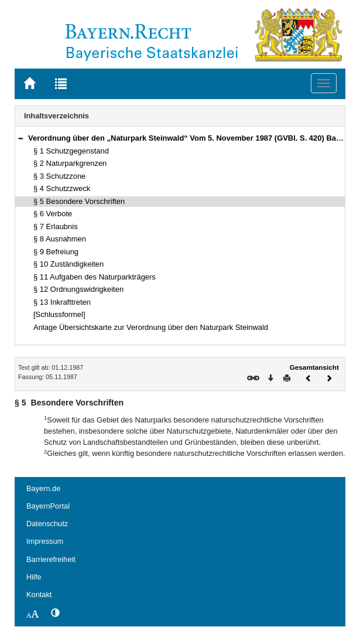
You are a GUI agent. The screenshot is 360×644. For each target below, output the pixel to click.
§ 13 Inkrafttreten (62, 302)
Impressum (45, 541)
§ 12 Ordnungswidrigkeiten (78, 289)
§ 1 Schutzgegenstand (71, 151)
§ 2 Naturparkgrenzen (70, 163)
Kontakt (39, 594)
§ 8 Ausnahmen (60, 239)
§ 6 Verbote (53, 214)
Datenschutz (47, 524)
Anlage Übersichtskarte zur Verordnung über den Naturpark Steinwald (151, 327)
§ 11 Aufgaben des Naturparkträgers (95, 277)
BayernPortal (48, 506)
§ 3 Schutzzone (59, 176)
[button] (20, 138)
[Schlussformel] (59, 314)
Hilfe (34, 577)
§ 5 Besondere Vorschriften (79, 201)
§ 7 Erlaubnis (56, 226)
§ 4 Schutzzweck (62, 188)
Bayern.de (43, 488)
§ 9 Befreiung (56, 252)
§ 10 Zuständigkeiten (68, 264)
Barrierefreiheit (51, 559)
